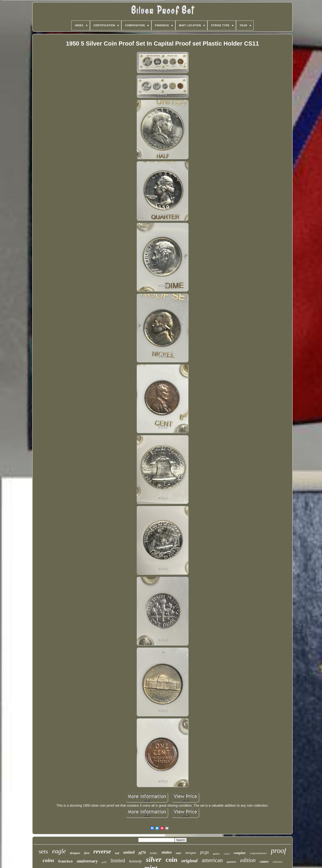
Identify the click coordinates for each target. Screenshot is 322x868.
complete (240, 853)
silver (154, 859)
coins (48, 860)
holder (154, 853)
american (212, 860)
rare (179, 853)
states (167, 852)
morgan (191, 853)
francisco (66, 861)
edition (248, 860)
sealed (227, 854)
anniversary (87, 861)
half (117, 853)
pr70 (104, 862)
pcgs (205, 852)
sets (43, 851)
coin (172, 860)
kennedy (136, 861)
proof (279, 851)
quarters (232, 862)
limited (118, 861)
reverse (102, 851)
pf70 (142, 853)
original (189, 861)
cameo (264, 862)
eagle (59, 851)
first (87, 853)
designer (75, 853)
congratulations (258, 853)
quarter (216, 854)
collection (277, 862)
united (129, 852)
